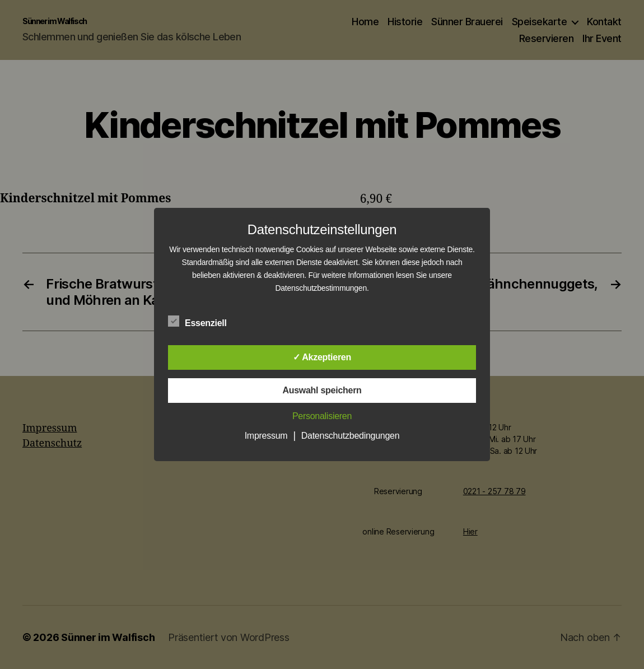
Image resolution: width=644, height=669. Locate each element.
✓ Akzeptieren (322, 357)
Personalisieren (322, 416)
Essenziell (203, 322)
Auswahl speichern (322, 390)
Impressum (266, 436)
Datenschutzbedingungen (351, 436)
